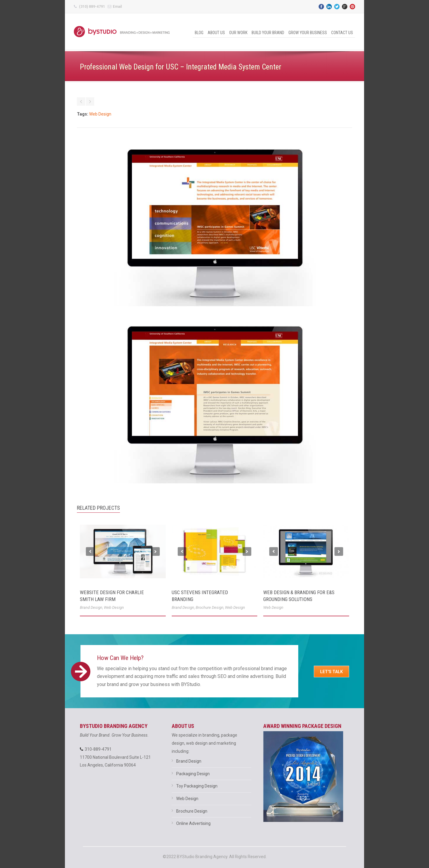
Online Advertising (193, 823)
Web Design (100, 114)
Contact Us (342, 33)
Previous (90, 551)
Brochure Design (210, 607)
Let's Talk (331, 672)
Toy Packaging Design (197, 786)
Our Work (238, 33)
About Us (216, 33)
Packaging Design (193, 774)
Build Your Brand (268, 33)
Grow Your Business (308, 33)
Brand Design (91, 607)
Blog (199, 33)
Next (155, 551)
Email (117, 7)
